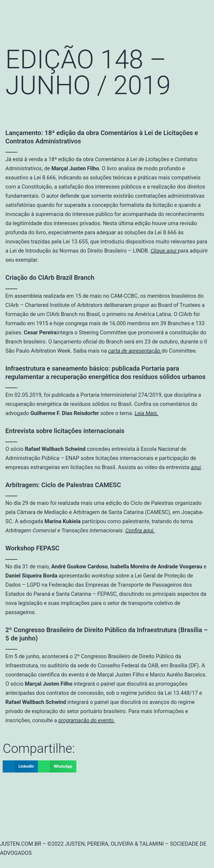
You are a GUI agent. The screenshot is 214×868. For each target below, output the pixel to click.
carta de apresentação (135, 351)
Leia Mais (146, 413)
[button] (20, 766)
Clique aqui (164, 251)
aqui (196, 467)
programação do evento (86, 720)
